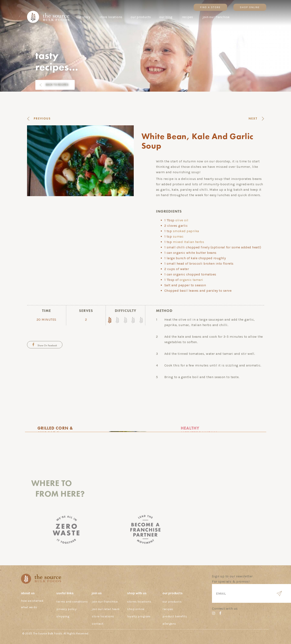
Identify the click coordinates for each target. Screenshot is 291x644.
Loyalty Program (139, 616)
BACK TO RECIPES (57, 85)
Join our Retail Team (106, 609)
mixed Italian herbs (189, 242)
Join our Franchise (105, 602)
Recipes (168, 609)
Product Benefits (175, 616)
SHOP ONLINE (250, 7)
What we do (29, 607)
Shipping (63, 616)
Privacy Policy (66, 609)
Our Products (172, 602)
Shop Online (136, 609)
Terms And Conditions (72, 602)
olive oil (182, 220)
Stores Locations (139, 602)
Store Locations (103, 616)
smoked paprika (186, 231)
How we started (32, 601)
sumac (178, 236)
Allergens (169, 624)
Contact (98, 624)
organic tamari (191, 280)
